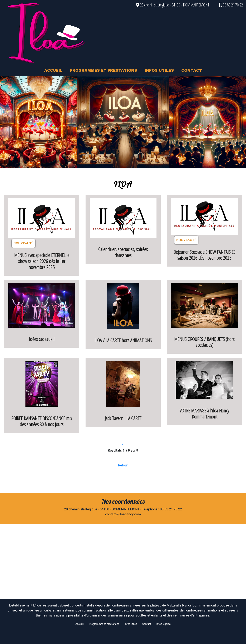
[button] (18, 122)
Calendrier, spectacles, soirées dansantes (123, 252)
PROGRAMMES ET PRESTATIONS (103, 70)
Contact (147, 624)
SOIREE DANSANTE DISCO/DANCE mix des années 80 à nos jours (42, 421)
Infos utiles (131, 624)
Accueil (79, 624)
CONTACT (192, 70)
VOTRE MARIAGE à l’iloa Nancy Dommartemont (204, 413)
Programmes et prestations (104, 624)
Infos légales (163, 624)
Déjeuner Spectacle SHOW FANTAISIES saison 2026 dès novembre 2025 (204, 255)
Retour (123, 465)
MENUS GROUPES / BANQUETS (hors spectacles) (204, 342)
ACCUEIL (53, 70)
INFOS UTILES (159, 70)
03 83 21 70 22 (231, 5)
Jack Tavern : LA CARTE (123, 418)
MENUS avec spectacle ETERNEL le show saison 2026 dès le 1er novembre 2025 (42, 261)
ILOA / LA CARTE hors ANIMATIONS (123, 340)
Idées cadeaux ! (42, 339)
